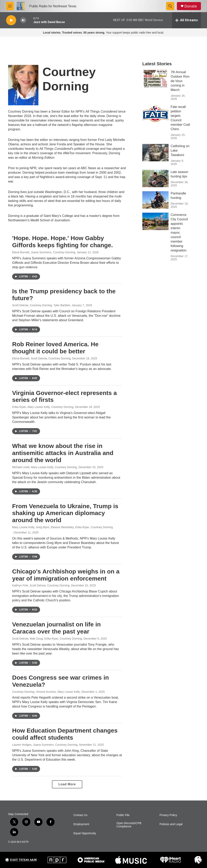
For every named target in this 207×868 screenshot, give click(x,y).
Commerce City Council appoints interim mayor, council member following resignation (179, 233)
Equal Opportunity (85, 833)
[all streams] (186, 20)
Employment (81, 824)
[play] (11, 20)
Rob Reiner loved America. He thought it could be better (55, 348)
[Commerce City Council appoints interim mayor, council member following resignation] (155, 221)
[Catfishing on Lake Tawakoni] (155, 153)
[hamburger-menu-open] (10, 6)
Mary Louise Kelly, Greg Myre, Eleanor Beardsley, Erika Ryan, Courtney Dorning (62, 527)
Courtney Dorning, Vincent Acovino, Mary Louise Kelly (46, 692)
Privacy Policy (168, 815)
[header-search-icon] (170, 6)
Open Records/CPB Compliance (129, 825)
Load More (67, 784)
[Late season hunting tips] (155, 178)
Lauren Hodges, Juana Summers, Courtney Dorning (45, 745)
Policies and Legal (171, 824)
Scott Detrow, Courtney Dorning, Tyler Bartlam (41, 305)
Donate (191, 6)
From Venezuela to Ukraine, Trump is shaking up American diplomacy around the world (65, 513)
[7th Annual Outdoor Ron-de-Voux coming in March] (155, 79)
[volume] (23, 20)
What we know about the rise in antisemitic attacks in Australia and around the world (63, 453)
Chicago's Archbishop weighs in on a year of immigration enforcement (66, 575)
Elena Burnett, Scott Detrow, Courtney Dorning (41, 358)
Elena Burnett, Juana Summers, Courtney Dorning (44, 252)
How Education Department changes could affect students (65, 734)
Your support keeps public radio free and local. (104, 33)
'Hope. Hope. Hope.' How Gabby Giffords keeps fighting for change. (62, 242)
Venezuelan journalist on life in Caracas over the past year (56, 628)
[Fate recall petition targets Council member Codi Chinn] (155, 113)
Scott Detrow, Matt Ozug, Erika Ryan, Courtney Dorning (47, 639)
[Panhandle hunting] (155, 200)
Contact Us (80, 815)
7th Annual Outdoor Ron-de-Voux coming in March (180, 81)
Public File (123, 815)
